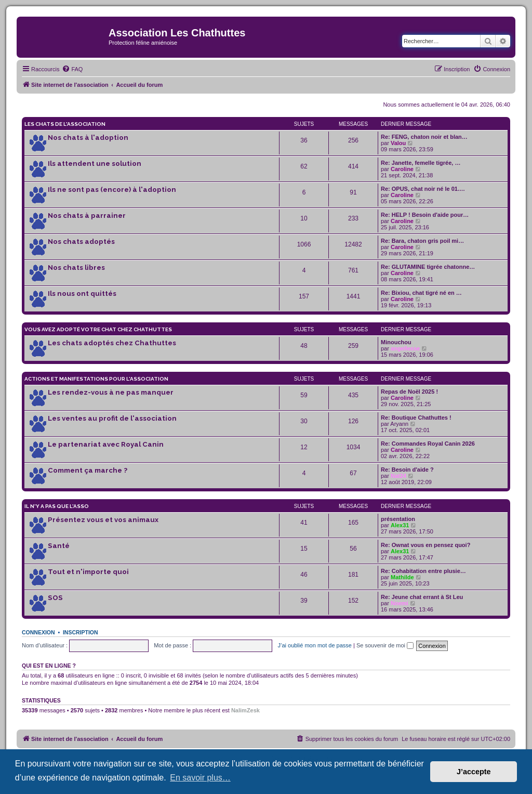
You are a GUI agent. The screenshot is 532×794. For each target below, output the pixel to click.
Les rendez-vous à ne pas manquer (111, 392)
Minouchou (396, 342)
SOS (55, 598)
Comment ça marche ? (88, 470)
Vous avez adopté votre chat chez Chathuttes (98, 329)
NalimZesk (245, 710)
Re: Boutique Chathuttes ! (416, 418)
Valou (398, 143)
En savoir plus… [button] (200, 778)
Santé (59, 546)
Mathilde (402, 577)
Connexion (38, 632)
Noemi (400, 603)
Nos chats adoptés (81, 242)
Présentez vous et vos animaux (103, 520)
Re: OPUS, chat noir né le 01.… (423, 189)
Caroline (402, 169)
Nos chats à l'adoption (88, 138)
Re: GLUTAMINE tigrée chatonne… (428, 267)
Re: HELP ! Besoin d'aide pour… (425, 215)
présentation (398, 519)
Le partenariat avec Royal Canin (106, 444)
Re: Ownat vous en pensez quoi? (425, 545)
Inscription (81, 632)
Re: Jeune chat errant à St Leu (422, 597)
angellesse (405, 348)
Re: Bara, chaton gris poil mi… (422, 241)
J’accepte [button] (474, 772)
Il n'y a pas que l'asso (57, 506)
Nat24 (398, 476)
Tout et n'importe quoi (88, 572)
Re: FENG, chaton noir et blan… (424, 137)
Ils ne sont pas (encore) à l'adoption (112, 190)
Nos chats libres (76, 268)
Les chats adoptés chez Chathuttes (112, 343)
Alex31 (400, 525)
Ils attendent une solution (95, 164)
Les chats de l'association (65, 124)
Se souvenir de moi (385, 645)
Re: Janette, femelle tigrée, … (421, 163)
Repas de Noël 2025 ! (409, 392)
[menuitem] (72, 69)
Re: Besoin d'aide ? (407, 470)
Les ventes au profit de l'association (112, 418)
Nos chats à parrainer (87, 216)
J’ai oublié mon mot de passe (314, 645)
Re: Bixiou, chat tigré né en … (421, 293)
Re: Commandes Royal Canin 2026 (428, 444)
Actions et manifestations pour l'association (96, 379)
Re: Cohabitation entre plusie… (423, 571)
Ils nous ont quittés (82, 294)
